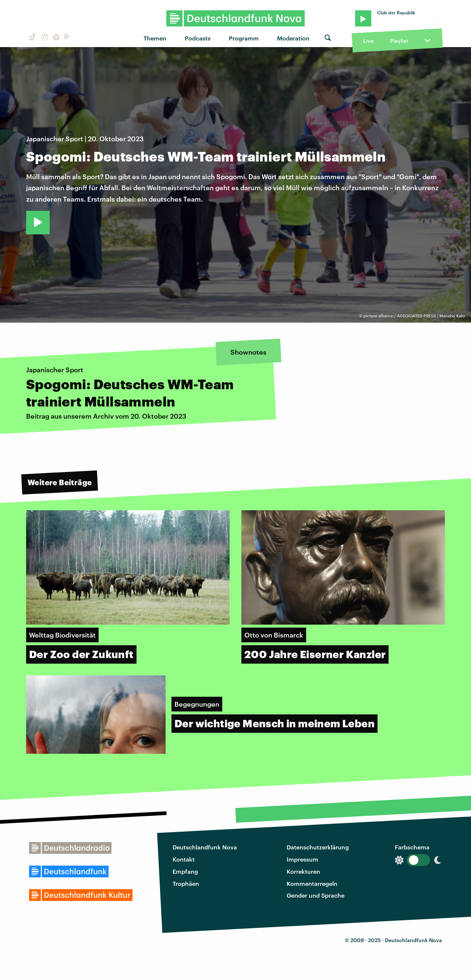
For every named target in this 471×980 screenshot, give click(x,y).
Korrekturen (303, 871)
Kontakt (184, 859)
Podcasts (198, 38)
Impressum (302, 859)
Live (368, 41)
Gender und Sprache (316, 895)
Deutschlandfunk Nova (205, 847)
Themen (155, 38)
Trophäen (186, 883)
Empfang (185, 871)
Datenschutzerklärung (318, 847)
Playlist (399, 41)
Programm (244, 38)
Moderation (293, 38)
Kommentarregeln (312, 883)
